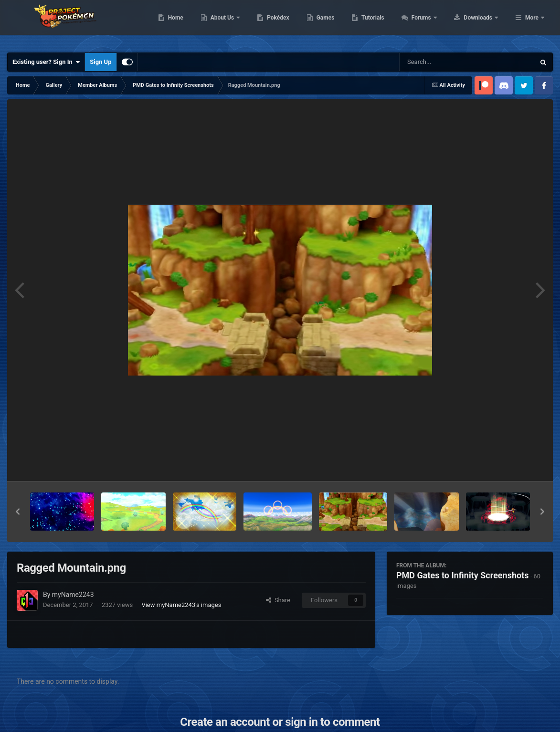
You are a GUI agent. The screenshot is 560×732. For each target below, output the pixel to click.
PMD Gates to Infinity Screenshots (463, 575)
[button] (18, 512)
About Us (283, 24)
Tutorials (433, 24)
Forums (482, 24)
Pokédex (339, 24)
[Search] (443, 62)
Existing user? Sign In (46, 62)
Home (236, 24)
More (532, 24)
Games (386, 24)
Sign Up (100, 62)
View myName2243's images (181, 605)
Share (278, 600)
